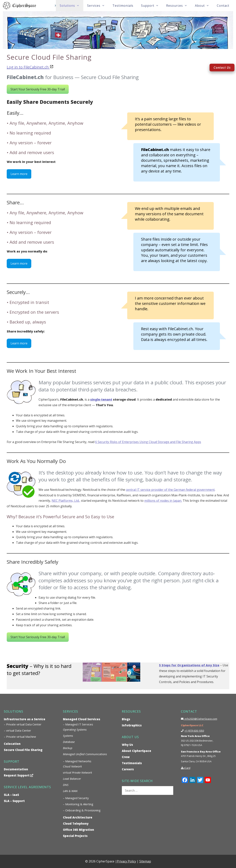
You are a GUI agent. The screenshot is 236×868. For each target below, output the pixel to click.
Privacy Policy (126, 861)
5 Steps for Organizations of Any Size (189, 665)
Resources (179, 6)
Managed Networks (78, 761)
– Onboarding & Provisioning (82, 810)
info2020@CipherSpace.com (200, 719)
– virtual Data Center (17, 730)
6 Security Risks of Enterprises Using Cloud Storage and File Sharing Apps (148, 442)
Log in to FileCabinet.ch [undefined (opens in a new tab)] (28, 67)
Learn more (19, 174)
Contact (223, 6)
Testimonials (123, 6)
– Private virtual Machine (20, 737)
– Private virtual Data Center (23, 724)
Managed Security (77, 798)
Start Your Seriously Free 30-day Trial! (38, 89)
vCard (187, 768)
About (204, 6)
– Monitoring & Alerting (78, 804)
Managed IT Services (79, 724)
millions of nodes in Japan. (163, 501)
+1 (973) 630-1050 (194, 731)
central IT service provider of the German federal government (170, 490)
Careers (128, 769)
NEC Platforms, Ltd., (66, 501)
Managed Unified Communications (85, 754)
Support (152, 6)
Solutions (71, 6)
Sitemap (145, 861)
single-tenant (101, 399)
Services (98, 6)
